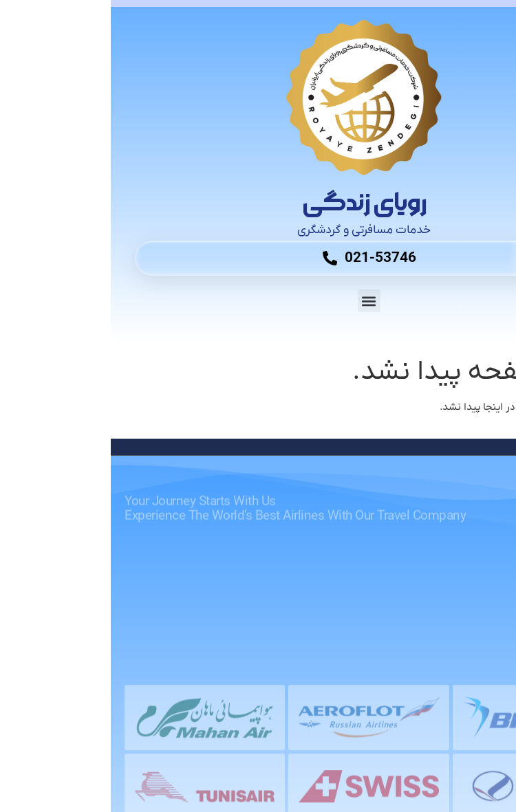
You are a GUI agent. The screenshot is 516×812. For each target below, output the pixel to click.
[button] (258, 301)
